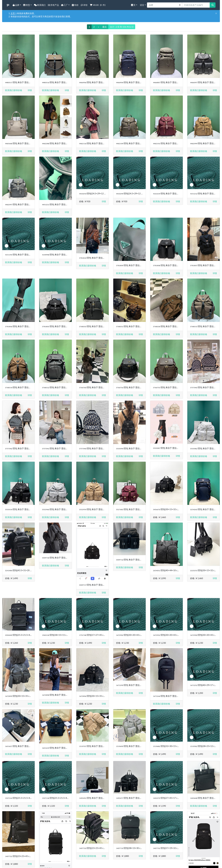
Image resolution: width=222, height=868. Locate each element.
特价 (75, 5)
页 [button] (133, 5)
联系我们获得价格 (14, 90)
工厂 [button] (65, 5)
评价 (84, 5)
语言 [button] (142, 5)
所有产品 (53, 5)
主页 (13, 13)
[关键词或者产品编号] (196, 5)
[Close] (216, 13)
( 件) (98, 5)
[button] (30, 90)
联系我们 (40, 5)
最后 (104, 27)
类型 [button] (27, 5)
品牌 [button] (16, 5)
